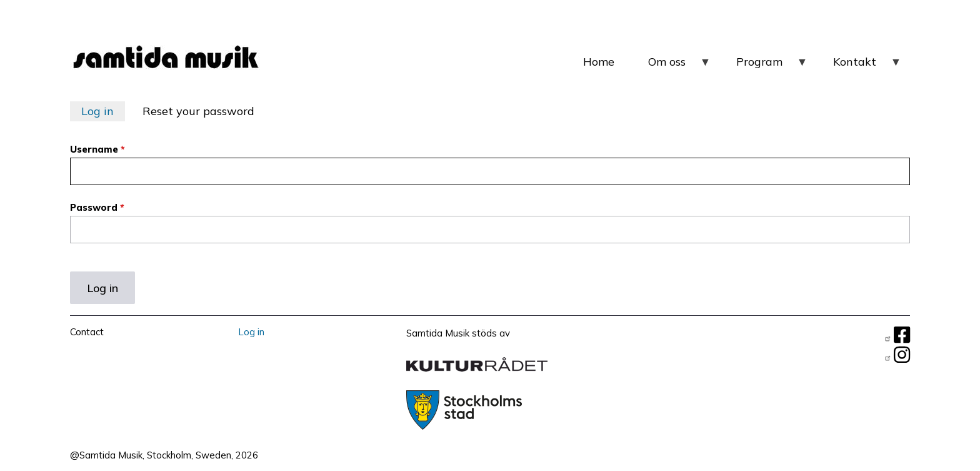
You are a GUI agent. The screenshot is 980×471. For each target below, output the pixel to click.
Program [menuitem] (772, 67)
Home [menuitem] (599, 62)
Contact (87, 332)
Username (94, 149)
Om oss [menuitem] (680, 67)
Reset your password (198, 111)
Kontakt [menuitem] (867, 67)
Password (94, 208)
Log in (97, 111)
